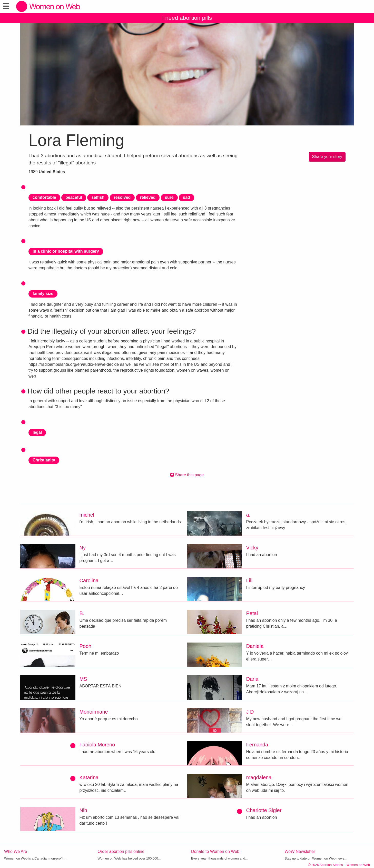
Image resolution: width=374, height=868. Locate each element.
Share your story (327, 157)
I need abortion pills (187, 18)
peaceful (74, 197)
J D (250, 712)
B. (82, 613)
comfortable (44, 197)
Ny (83, 548)
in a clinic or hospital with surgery (66, 251)
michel (87, 515)
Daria (252, 679)
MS (83, 679)
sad (186, 197)
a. (248, 515)
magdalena (259, 777)
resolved (122, 197)
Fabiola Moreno (97, 745)
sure (169, 197)
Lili (249, 580)
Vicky (252, 548)
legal (37, 432)
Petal (252, 613)
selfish (98, 197)
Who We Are (16, 851)
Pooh (86, 646)
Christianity (44, 460)
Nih (83, 810)
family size (43, 294)
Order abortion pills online (121, 851)
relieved (148, 197)
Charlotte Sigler (264, 810)
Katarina (89, 777)
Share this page (187, 475)
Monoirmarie (94, 712)
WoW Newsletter (300, 851)
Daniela (255, 646)
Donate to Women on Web (215, 851)
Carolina (89, 580)
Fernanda (257, 745)
